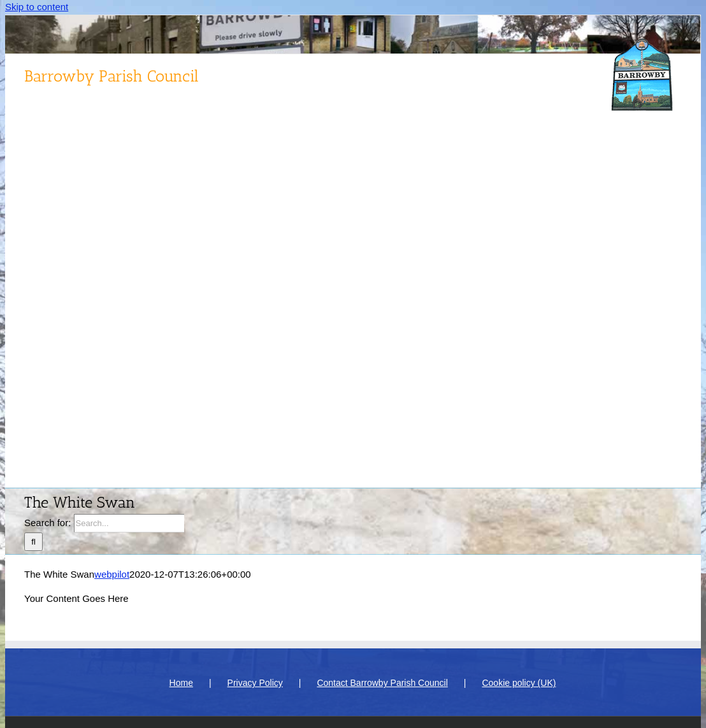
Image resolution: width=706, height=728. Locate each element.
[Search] (33, 542)
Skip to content (37, 7)
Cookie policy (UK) (519, 683)
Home (181, 683)
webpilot (112, 574)
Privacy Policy (255, 683)
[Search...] (129, 523)
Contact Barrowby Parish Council (382, 683)
